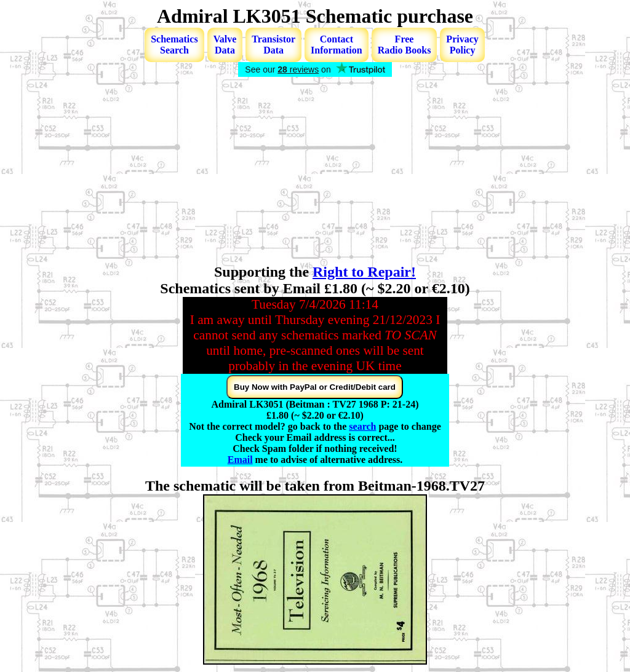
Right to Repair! (364, 272)
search (362, 426)
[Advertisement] (315, 172)
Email (240, 460)
